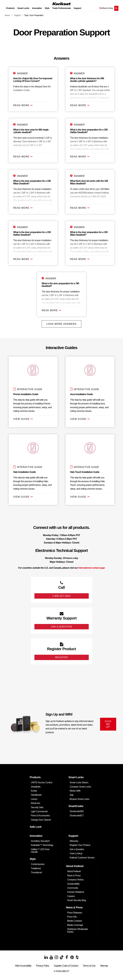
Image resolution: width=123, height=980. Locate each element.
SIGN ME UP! (108, 724)
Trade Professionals (62, 8)
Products (10, 8)
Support (77, 8)
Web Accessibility (23, 966)
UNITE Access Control (42, 782)
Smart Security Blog (77, 900)
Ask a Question (77, 849)
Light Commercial (39, 811)
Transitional (36, 872)
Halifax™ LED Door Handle (40, 851)
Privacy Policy (43, 966)
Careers (71, 896)
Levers (34, 799)
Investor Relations (76, 892)
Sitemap (104, 966)
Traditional (36, 868)
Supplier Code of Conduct (66, 966)
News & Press (74, 876)
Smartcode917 (77, 816)
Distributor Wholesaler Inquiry (78, 930)
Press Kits (72, 917)
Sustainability (73, 884)
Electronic (36, 803)
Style (47, 8)
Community (73, 888)
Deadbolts (36, 787)
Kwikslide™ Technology (42, 845)
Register (61, 657)
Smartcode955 (77, 811)
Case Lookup (76, 853)
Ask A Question (61, 627)
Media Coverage (75, 925)
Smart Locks (23, 8)
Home (7, 15)
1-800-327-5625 (61, 596)
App (72, 795)
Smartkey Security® (40, 841)
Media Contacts (75, 921)
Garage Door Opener (41, 820)
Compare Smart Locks (80, 787)
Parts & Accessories (40, 816)
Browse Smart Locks (80, 799)
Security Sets (37, 807)
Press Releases (75, 913)
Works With (75, 791)
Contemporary (38, 864)
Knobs (34, 791)
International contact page (92, 568)
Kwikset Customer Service (82, 858)
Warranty (74, 841)
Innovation (37, 8)
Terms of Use (89, 966)
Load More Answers (62, 324)
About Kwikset (74, 871)
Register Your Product (80, 845)
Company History (75, 880)
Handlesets (36, 795)
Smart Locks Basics (79, 782)
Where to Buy (107, 8)
